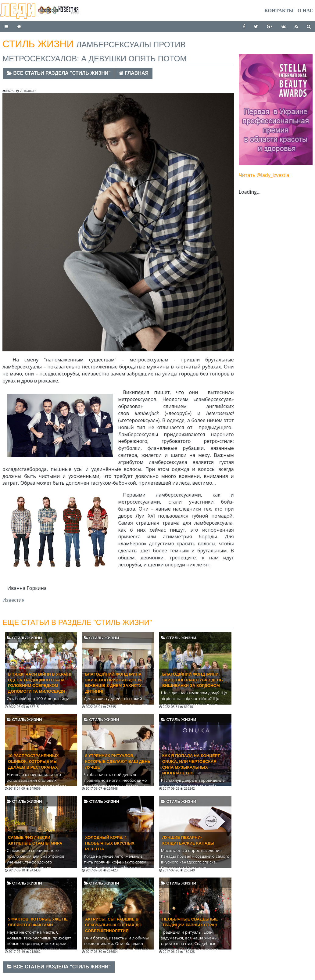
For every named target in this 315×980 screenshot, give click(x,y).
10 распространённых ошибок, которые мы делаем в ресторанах (33, 761)
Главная (134, 73)
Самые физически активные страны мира (35, 840)
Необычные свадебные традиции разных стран (190, 922)
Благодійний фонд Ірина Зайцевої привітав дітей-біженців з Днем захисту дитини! (114, 683)
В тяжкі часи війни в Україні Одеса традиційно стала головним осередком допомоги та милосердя (40, 683)
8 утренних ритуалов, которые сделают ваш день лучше (118, 761)
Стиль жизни (24, 638)
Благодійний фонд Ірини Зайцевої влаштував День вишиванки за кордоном (193, 680)
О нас (305, 11)
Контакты (279, 11)
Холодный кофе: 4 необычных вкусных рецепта (110, 843)
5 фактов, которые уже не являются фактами (38, 922)
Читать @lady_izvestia (264, 175)
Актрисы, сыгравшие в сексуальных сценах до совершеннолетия (113, 925)
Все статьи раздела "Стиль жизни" (59, 73)
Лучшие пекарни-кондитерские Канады (188, 840)
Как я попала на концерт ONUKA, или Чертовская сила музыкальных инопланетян (191, 764)
